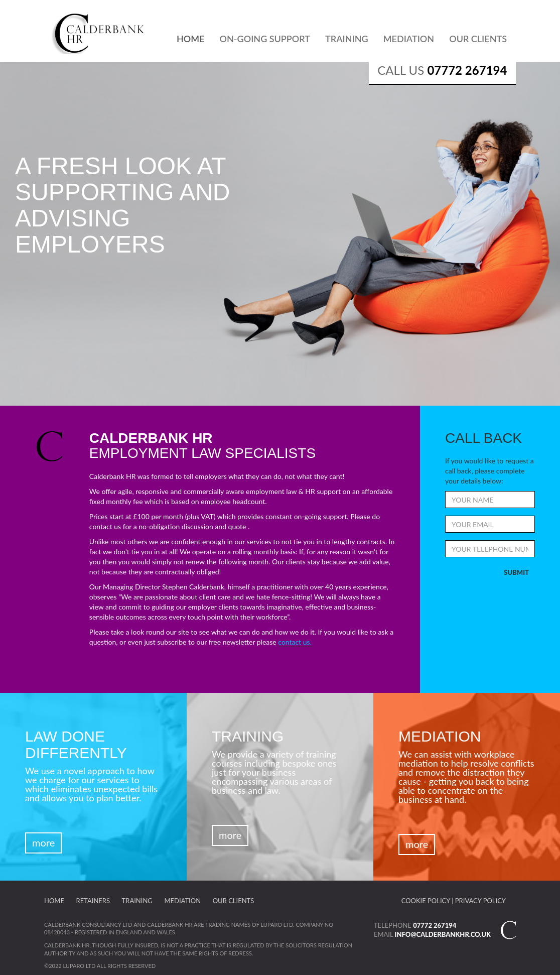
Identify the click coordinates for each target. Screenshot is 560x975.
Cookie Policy (426, 901)
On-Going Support (265, 39)
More (43, 842)
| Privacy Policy (479, 901)
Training (347, 39)
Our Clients (478, 39)
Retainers (93, 901)
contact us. (295, 642)
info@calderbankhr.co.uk (443, 934)
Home (191, 39)
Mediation (409, 39)
